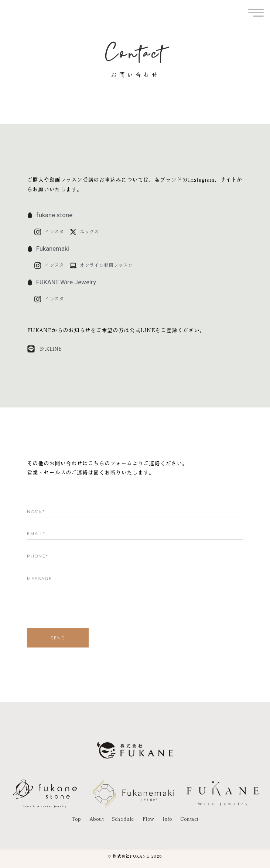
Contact (189, 819)
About (97, 819)
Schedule (123, 819)
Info (167, 819)
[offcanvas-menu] (256, 13)
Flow (148, 819)
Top (76, 819)
